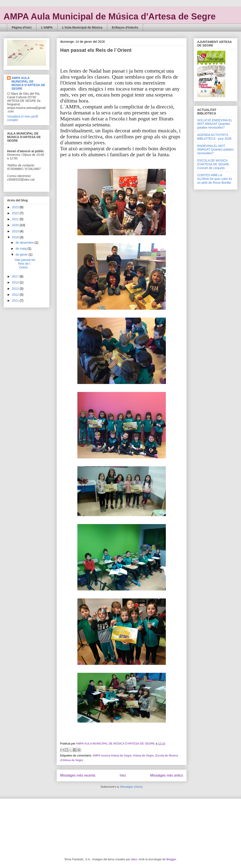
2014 (16, 282)
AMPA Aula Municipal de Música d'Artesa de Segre (110, 16)
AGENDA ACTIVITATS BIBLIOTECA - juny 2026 (214, 137)
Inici (123, 775)
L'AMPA (47, 27)
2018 (16, 237)
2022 (16, 213)
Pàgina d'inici (22, 27)
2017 (16, 276)
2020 (16, 225)
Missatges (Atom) (131, 787)
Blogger (171, 859)
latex (134, 859)
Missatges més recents (78, 775)
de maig (21, 249)
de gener (22, 255)
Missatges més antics (167, 775)
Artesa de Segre (143, 755)
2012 (16, 295)
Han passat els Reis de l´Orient (96, 50)
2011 (16, 301)
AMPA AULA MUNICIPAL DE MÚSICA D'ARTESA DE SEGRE (28, 83)
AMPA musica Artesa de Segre (112, 755)
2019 (16, 231)
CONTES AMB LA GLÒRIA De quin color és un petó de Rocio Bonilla (215, 179)
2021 (16, 219)
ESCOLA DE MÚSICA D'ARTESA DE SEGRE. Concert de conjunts (214, 164)
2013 (16, 289)
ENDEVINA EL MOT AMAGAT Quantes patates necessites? (215, 150)
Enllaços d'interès (125, 27)
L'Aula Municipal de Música (82, 27)
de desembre (25, 243)
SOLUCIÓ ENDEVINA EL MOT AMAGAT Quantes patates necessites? (215, 124)
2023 (16, 207)
